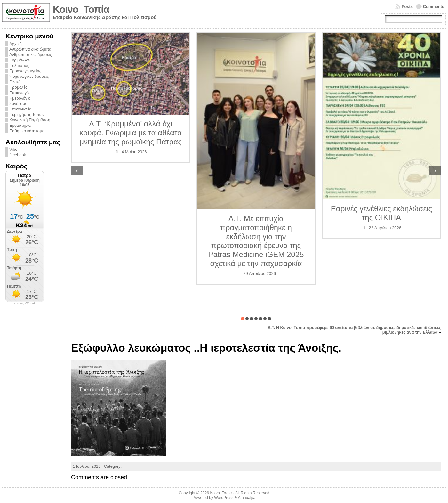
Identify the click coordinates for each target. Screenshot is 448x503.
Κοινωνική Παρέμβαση (30, 120)
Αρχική (16, 44)
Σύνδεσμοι (19, 104)
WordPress (224, 498)
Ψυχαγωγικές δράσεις (29, 76)
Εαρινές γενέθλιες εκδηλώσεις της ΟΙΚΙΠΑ (381, 213)
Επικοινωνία (20, 109)
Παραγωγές (20, 93)
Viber (14, 149)
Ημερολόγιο (20, 98)
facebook (18, 155)
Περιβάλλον (20, 60)
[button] (243, 319)
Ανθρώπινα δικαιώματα (30, 49)
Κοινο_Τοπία (81, 9)
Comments (434, 7)
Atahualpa (247, 498)
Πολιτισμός (19, 65)
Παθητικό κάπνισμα (27, 131)
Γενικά (15, 82)
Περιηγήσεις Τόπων (27, 114)
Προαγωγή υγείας (25, 71)
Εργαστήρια (20, 125)
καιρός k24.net (25, 304)
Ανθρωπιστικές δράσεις (31, 55)
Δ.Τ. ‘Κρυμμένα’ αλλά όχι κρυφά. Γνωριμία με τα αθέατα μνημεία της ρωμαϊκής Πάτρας (131, 133)
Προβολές (18, 87)
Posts (407, 7)
